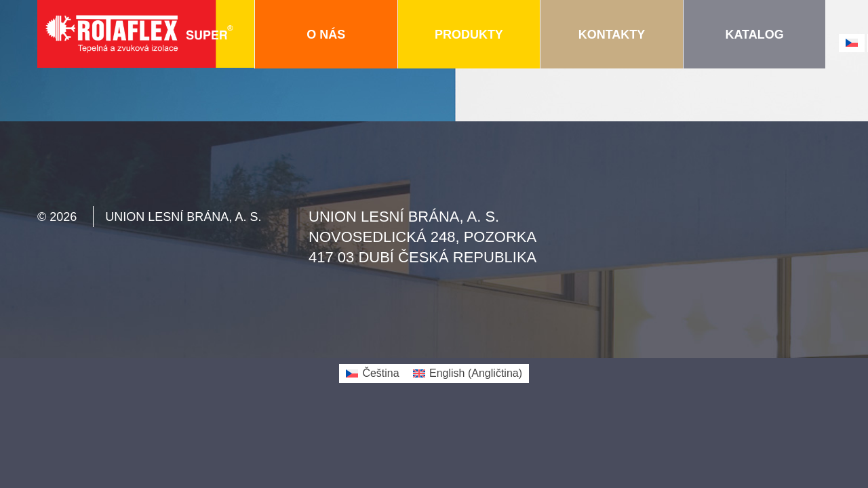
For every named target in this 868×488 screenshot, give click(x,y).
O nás (326, 35)
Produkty (469, 35)
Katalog (754, 35)
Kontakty (612, 35)
